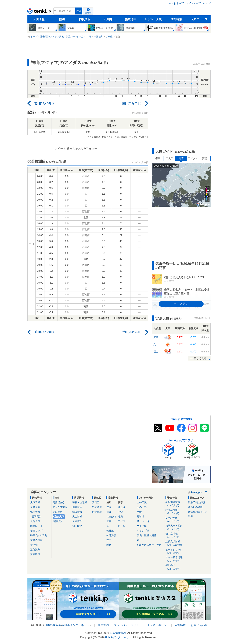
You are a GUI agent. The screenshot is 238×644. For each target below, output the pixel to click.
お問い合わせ (199, 625)
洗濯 (109, 507)
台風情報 (77, 521)
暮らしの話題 (195, 507)
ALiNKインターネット (76, 625)
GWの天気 (176, 520)
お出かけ (111, 517)
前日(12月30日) (44, 103)
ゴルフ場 (142, 526)
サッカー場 (143, 521)
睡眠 (109, 545)
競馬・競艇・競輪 (147, 535)
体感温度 (111, 535)
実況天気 (57, 512)
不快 (120, 512)
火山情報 (77, 517)
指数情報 (131, 19)
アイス (122, 521)
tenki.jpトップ (176, 3)
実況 (205, 158)
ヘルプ (207, 3)
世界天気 (35, 507)
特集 (190, 516)
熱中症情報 (176, 535)
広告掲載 (180, 625)
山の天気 (142, 502)
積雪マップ (36, 531)
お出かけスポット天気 (149, 545)
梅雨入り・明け (176, 527)
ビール (122, 526)
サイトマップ (193, 3)
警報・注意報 (80, 502)
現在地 (88, 13)
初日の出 (176, 567)
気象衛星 (97, 507)
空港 (139, 512)
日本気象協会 (53, 625)
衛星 (158, 158)
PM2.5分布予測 (39, 535)
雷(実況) (57, 521)
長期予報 (35, 521)
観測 (62, 19)
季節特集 (176, 19)
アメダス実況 (60, 507)
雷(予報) (35, 545)
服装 (109, 512)
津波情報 (77, 512)
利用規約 (103, 625)
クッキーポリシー (158, 625)
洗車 (109, 540)
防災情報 (85, 19)
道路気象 (35, 549)
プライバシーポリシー (128, 625)
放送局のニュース (198, 512)
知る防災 (77, 526)
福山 (156, 352)
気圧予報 (35, 512)
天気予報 (39, 19)
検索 (79, 11)
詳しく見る (200, 358)
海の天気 (142, 507)
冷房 (120, 517)
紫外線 (110, 531)
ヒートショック (176, 551)
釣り (139, 540)
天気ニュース (199, 19)
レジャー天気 (153, 19)
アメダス (193, 158)
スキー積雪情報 (176, 559)
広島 (156, 337)
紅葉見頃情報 (176, 543)
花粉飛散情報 (176, 504)
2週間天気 (36, 517)
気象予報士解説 (197, 502)
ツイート (60, 148)
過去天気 (59, 517)
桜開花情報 (176, 512)
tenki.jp (40, 12)
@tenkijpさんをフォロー (82, 148)
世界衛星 (97, 512)
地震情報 (77, 507)
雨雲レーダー (38, 526)
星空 (109, 521)
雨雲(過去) (58, 502)
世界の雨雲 (36, 540)
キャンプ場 (143, 531)
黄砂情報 (35, 554)
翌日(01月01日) (132, 103)
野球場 (140, 517)
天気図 (108, 19)
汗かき (122, 507)
